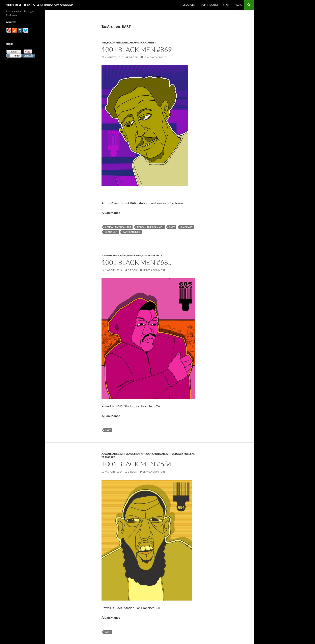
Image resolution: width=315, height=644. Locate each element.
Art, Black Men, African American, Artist (129, 43)
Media (238, 5)
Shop (226, 5)
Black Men (111, 232)
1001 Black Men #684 (137, 464)
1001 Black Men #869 (137, 49)
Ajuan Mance (110, 255)
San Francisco (132, 232)
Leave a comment (155, 57)
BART (172, 227)
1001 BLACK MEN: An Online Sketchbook (39, 5)
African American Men (150, 227)
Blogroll (189, 5)
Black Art (187, 227)
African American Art (118, 227)
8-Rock (133, 57)
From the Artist (209, 5)
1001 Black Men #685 (137, 262)
